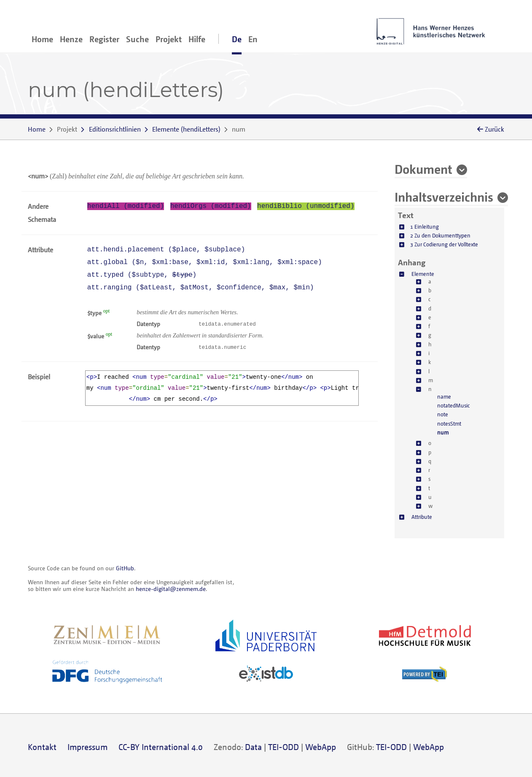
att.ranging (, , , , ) (201, 288)
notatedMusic (453, 405)
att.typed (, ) (142, 275)
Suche (137, 39)
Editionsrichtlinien (115, 129)
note (443, 414)
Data (253, 747)
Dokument (423, 169)
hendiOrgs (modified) (211, 206)
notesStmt (449, 424)
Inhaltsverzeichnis (444, 197)
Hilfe (197, 39)
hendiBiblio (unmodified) (306, 206)
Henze (71, 39)
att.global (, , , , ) (205, 262)
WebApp (321, 747)
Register (104, 39)
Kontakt (42, 747)
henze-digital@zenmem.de (171, 589)
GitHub (125, 568)
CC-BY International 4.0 (161, 747)
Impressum (87, 747)
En (253, 39)
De (237, 39)
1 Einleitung (425, 227)
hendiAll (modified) (126, 206)
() (186, 129)
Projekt (169, 39)
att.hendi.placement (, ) (166, 250)
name (444, 397)
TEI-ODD (283, 747)
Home (42, 39)
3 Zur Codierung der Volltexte (444, 244)
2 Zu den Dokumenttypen (440, 235)
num (443, 432)
